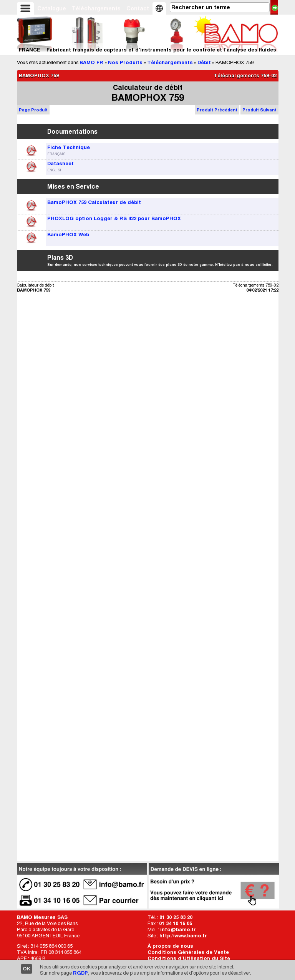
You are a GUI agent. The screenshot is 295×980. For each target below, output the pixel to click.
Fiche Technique (69, 147)
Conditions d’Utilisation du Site (189, 958)
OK (27, 969)
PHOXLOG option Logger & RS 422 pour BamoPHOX (114, 218)
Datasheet (60, 163)
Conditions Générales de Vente (188, 952)
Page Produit (33, 110)
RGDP (80, 973)
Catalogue (52, 8)
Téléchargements (96, 8)
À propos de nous (170, 946)
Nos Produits (125, 62)
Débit (204, 62)
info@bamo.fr (178, 929)
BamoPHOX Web (68, 235)
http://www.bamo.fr (183, 936)
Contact (138, 8)
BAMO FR (91, 62)
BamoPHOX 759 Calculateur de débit (94, 202)
